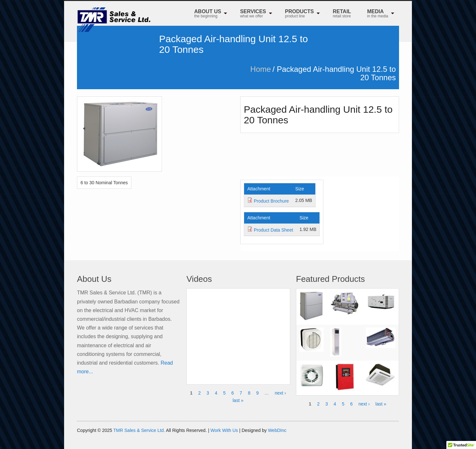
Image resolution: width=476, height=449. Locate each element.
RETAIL (342, 14)
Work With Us (224, 430)
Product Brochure (271, 201)
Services (253, 14)
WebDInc (277, 430)
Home (261, 69)
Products (300, 14)
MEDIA (378, 14)
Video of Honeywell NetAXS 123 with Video (238, 333)
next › (280, 393)
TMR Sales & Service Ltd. (139, 430)
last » (238, 400)
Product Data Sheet (273, 230)
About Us (208, 14)
